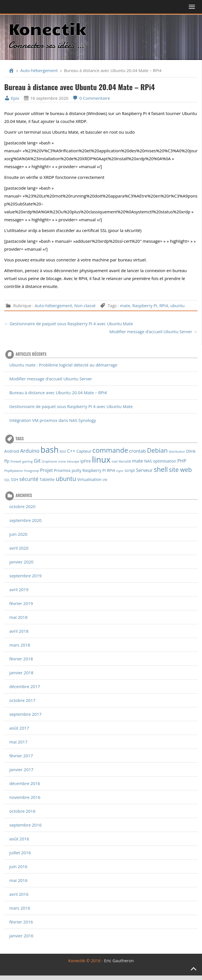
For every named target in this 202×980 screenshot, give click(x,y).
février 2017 (21, 756)
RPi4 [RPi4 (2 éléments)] (111, 470)
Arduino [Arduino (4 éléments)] (30, 451)
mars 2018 (20, 645)
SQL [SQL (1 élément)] (7, 480)
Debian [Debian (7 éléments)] (157, 450)
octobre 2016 (22, 811)
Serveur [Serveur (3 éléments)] (144, 470)
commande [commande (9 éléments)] (110, 450)
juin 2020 (18, 534)
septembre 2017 (25, 714)
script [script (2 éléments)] (130, 470)
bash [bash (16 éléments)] (50, 450)
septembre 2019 (25, 576)
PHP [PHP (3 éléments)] (182, 461)
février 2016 (21, 922)
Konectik (47, 28)
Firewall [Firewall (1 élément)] (16, 461)
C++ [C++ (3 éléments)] (71, 451)
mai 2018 (18, 617)
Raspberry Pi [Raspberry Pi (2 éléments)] (94, 470)
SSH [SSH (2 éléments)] (15, 479)
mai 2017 (18, 742)
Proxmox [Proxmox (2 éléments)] (62, 470)
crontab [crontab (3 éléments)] (138, 451)
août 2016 (19, 839)
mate (125, 305)
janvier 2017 (21, 769)
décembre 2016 (25, 783)
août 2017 (19, 728)
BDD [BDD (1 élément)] (63, 452)
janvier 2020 (21, 562)
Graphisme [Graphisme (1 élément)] (50, 461)
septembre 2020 (25, 520)
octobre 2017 (22, 700)
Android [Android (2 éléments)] (12, 451)
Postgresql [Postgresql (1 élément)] (32, 471)
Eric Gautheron (119, 961)
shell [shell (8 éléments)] (161, 469)
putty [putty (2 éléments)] (76, 470)
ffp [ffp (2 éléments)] (7, 461)
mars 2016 (20, 908)
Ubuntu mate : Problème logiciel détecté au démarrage (63, 365)
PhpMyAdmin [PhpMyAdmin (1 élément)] (14, 471)
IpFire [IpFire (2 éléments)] (86, 461)
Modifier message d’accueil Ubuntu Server (51, 379)
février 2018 (21, 659)
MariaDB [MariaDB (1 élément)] (125, 461)
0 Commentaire (91, 98)
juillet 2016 (20, 853)
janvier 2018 (21, 673)
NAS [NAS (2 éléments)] (148, 461)
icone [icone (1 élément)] (62, 461)
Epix (12, 98)
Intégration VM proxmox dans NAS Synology (53, 420)
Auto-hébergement (39, 70)
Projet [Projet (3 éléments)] (47, 470)
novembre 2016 (25, 797)
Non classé (85, 305)
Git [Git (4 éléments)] (37, 460)
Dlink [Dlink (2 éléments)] (191, 451)
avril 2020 (19, 548)
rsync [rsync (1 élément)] (120, 471)
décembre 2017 (25, 686)
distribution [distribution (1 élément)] (177, 452)
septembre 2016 (25, 825)
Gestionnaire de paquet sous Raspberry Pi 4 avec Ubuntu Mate (71, 406)
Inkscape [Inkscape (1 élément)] (73, 461)
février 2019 (21, 603)
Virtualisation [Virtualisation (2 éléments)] (90, 479)
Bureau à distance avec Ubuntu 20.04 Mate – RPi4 (58, 393)
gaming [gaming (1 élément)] (28, 461)
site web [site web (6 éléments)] (180, 470)
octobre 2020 (22, 506)
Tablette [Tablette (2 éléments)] (47, 479)
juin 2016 (18, 866)
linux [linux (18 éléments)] (101, 459)
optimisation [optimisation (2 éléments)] (164, 461)
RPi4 (164, 305)
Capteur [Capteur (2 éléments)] (84, 451)
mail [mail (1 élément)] (115, 461)
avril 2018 (19, 631)
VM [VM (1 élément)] (105, 480)
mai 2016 (18, 880)
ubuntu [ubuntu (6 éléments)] (66, 479)
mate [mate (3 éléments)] (138, 461)
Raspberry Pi (145, 305)
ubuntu (177, 305)
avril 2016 (19, 894)
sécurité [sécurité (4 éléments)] (29, 479)
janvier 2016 (21, 936)
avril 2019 (19, 589)
